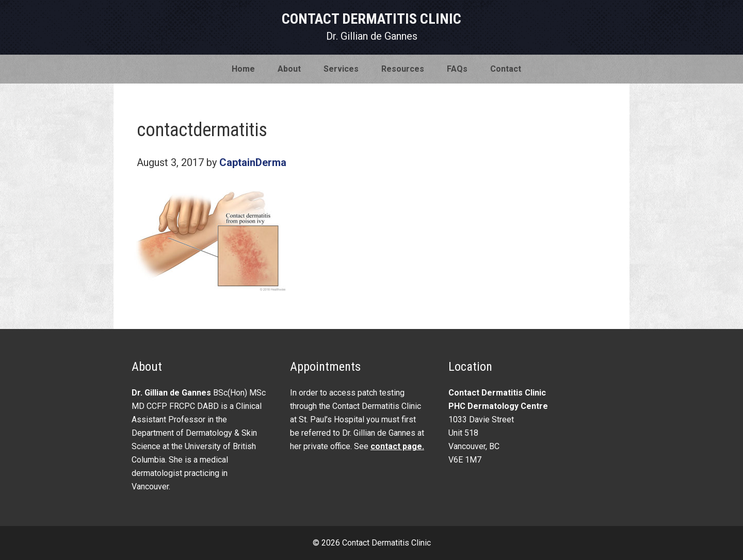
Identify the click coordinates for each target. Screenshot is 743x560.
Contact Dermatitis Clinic (372, 19)
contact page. (397, 446)
